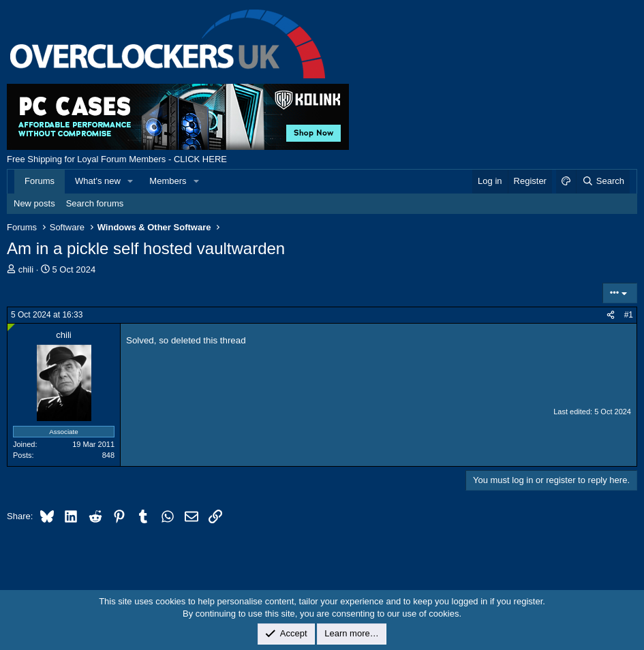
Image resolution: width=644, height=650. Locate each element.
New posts (34, 203)
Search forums (95, 203)
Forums (40, 181)
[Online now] (11, 327)
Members (168, 181)
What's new (98, 181)
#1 (629, 315)
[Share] (611, 315)
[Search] (603, 181)
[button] (131, 181)
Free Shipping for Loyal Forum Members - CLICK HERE (117, 159)
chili (26, 269)
